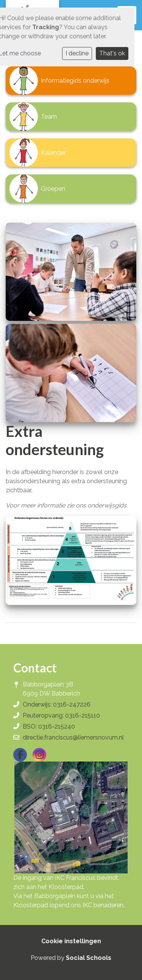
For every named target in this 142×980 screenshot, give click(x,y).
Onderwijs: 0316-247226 (57, 704)
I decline (77, 53)
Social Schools (89, 958)
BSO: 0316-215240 (49, 726)
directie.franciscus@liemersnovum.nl (73, 737)
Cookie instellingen (71, 941)
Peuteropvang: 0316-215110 (61, 715)
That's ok (112, 53)
